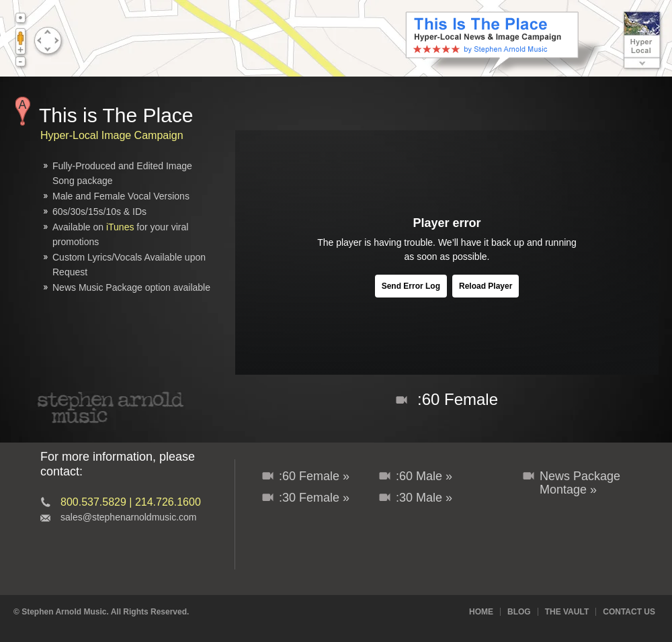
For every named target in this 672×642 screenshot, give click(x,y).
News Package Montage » (580, 483)
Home (481, 612)
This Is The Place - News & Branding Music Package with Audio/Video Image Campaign (504, 42)
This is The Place (116, 115)
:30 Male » (424, 498)
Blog (519, 612)
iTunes (120, 227)
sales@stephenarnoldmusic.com (129, 517)
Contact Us (629, 612)
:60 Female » (314, 476)
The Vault (567, 612)
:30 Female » (314, 498)
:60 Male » (424, 476)
